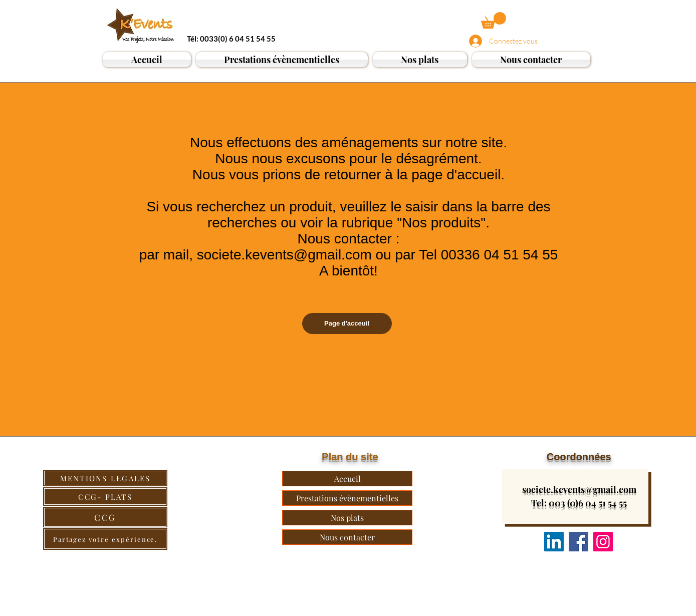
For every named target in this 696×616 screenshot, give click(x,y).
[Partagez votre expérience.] (105, 539)
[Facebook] (578, 542)
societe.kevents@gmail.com (579, 489)
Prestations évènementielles (347, 498)
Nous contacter (347, 537)
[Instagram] (603, 542)
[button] (494, 20)
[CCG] (105, 517)
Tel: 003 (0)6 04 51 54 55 (579, 503)
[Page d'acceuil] (347, 324)
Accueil (347, 479)
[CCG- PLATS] (105, 497)
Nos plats (347, 518)
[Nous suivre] (554, 542)
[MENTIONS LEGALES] (105, 478)
